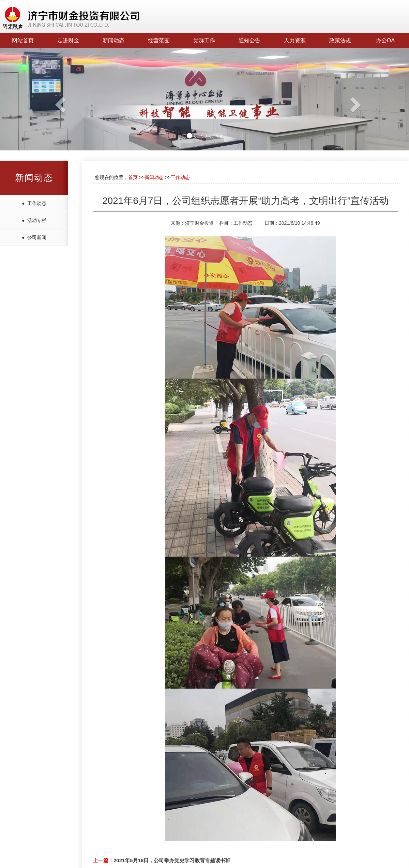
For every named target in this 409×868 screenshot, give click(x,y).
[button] (31, 99)
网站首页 (23, 40)
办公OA (385, 40)
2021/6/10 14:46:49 (299, 223)
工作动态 (180, 177)
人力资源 (295, 40)
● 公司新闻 (34, 237)
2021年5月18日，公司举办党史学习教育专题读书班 (172, 860)
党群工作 (204, 40)
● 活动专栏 (34, 220)
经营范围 (159, 40)
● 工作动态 (34, 203)
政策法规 (340, 40)
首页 (133, 177)
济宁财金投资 (199, 223)
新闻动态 (113, 40)
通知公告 (249, 40)
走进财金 (68, 40)
